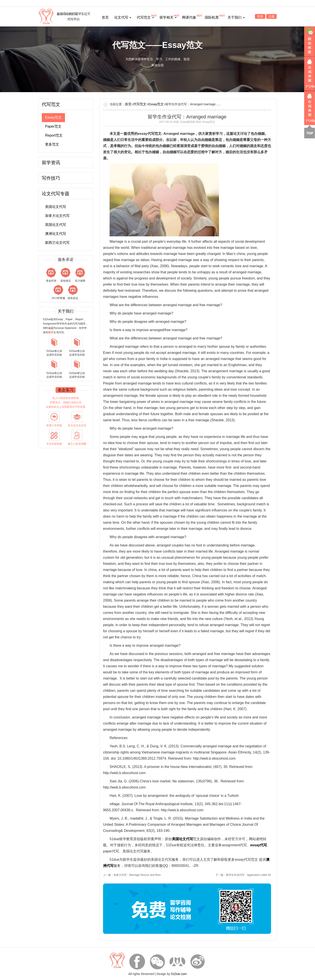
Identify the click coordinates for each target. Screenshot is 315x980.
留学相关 (168, 17)
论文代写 (123, 17)
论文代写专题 (56, 194)
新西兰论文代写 (57, 243)
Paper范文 (53, 126)
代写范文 (145, 17)
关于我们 (236, 17)
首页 (105, 17)
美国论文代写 (56, 207)
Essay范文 (53, 117)
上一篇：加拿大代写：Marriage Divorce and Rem (132, 875)
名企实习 (66, 390)
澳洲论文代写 (56, 234)
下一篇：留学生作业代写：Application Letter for (243, 875)
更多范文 (52, 144)
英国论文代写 (56, 225)
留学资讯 (51, 162)
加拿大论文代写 (57, 216)
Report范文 (54, 135)
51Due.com (179, 974)
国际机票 (212, 17)
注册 (271, 16)
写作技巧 (51, 178)
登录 (260, 16)
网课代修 (189, 17)
